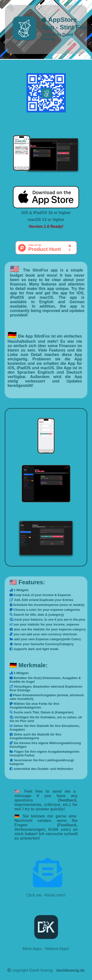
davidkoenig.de (70, 970)
